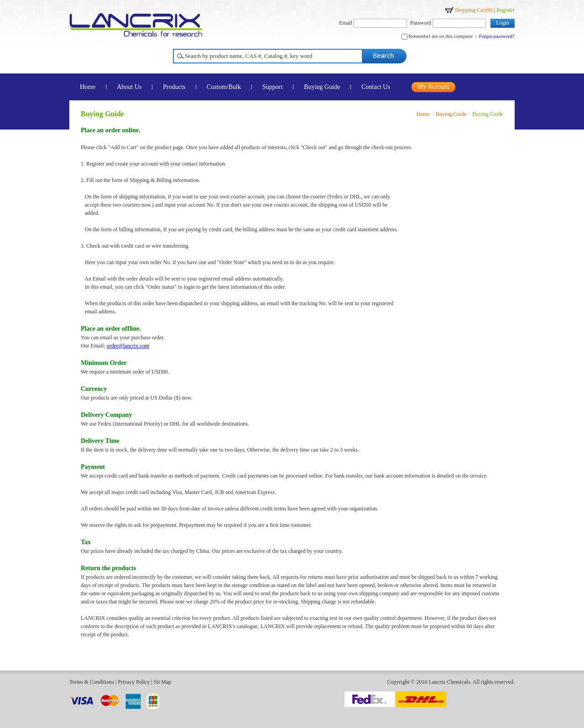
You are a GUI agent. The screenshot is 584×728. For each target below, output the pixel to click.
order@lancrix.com (128, 346)
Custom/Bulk (224, 87)
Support (272, 87)
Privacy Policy (134, 682)
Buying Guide (322, 87)
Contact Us (376, 87)
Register (506, 10)
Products (174, 87)
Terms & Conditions (92, 682)
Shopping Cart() (474, 10)
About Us (129, 87)
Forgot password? (497, 36)
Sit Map (162, 682)
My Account (433, 87)
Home (88, 87)
